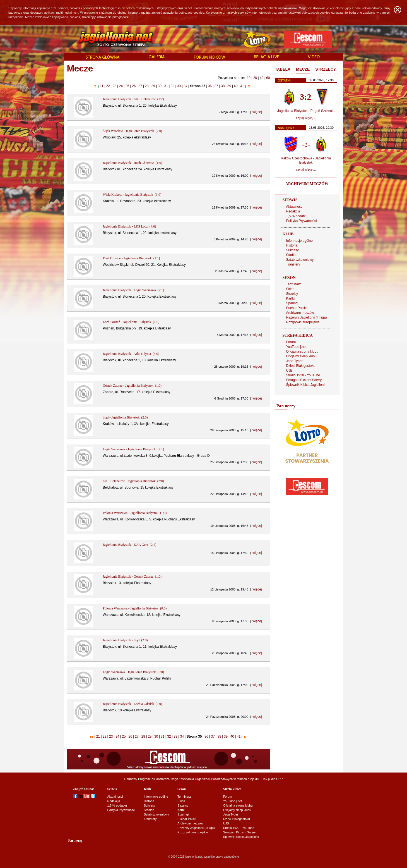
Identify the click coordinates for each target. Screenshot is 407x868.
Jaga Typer (294, 361)
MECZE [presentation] (303, 69)
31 (166, 86)
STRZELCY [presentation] (326, 69)
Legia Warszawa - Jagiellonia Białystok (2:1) (133, 449)
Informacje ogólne (299, 241)
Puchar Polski (296, 308)
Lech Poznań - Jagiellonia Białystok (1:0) (131, 322)
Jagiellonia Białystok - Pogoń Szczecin (306, 111)
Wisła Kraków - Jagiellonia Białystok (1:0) (132, 195)
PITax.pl (265, 779)
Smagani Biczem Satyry (304, 380)
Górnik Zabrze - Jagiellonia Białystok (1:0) (132, 386)
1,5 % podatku (297, 216)
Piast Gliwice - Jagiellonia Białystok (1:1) (132, 258)
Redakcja (293, 211)
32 (172, 86)
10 (249, 78)
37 (216, 86)
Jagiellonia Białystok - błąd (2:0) (125, 640)
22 (108, 86)
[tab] (283, 70)
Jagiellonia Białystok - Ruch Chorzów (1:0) (133, 163)
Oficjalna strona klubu (302, 351)
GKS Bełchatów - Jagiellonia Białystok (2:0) (133, 481)
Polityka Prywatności (302, 221)
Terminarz (294, 284)
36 (210, 86)
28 (147, 86)
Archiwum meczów (300, 313)
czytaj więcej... (306, 118)
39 (229, 86)
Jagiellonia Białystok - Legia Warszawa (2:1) (133, 290)
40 (262, 78)
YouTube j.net (296, 347)
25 (127, 86)
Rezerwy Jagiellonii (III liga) (307, 317)
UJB (289, 370)
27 (140, 86)
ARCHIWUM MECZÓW (307, 184)
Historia (292, 245)
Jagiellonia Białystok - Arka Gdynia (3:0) (131, 354)
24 (121, 86)
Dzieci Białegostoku (301, 366)
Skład (290, 289)
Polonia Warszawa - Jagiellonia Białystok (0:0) (135, 608)
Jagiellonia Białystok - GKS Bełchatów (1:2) (133, 99)
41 (242, 86)
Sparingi (292, 303)
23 (114, 86)
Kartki (291, 298)
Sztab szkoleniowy (300, 260)
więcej (257, 112)
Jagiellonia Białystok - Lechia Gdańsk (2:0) (133, 704)
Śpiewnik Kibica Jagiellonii (306, 385)
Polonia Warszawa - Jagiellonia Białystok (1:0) (135, 513)
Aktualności (295, 207)
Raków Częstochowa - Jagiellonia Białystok (306, 160)
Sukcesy (292, 250)
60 (268, 78)
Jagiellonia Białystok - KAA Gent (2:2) (130, 545)
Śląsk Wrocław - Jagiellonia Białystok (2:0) (133, 131)
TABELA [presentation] (283, 69)
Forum (291, 342)
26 (134, 86)
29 (153, 86)
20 (255, 78)
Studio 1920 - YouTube (303, 375)
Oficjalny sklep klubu (301, 356)
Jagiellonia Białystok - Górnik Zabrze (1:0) (132, 577)
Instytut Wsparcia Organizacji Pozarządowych (202, 779)
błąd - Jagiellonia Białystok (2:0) (125, 417)
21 (102, 86)
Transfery (293, 264)
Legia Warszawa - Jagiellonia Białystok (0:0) (133, 672)
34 (186, 86)
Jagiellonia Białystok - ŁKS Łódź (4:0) (130, 226)
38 (223, 86)
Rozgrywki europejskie (303, 322)
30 (160, 86)
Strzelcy (292, 294)
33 (179, 86)
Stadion (292, 255)
